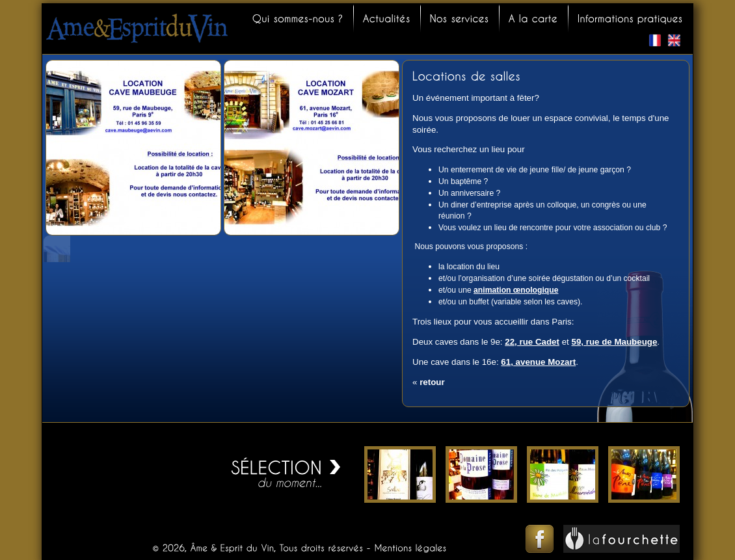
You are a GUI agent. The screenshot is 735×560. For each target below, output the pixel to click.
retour (432, 382)
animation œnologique (516, 290)
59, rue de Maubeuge (615, 342)
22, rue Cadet (532, 342)
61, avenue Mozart (538, 362)
